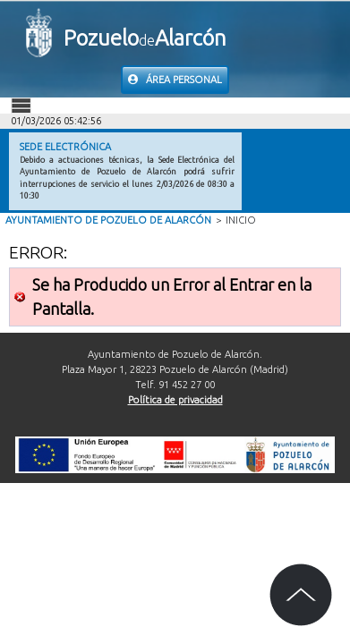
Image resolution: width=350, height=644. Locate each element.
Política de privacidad (175, 400)
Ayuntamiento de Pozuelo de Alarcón (108, 220)
